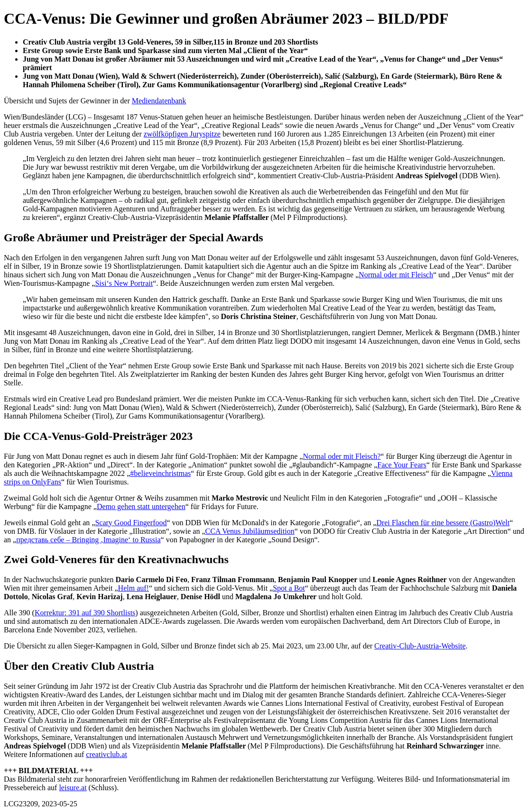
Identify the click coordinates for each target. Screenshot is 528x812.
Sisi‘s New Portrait (124, 283)
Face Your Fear (400, 465)
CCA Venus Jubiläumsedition (250, 531)
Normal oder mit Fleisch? (342, 456)
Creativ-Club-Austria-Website (420, 646)
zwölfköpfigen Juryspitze (182, 134)
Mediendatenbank (159, 101)
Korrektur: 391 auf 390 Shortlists (85, 613)
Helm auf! (134, 588)
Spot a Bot (289, 588)
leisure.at (73, 788)
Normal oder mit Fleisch (396, 275)
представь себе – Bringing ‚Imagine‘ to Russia (88, 540)
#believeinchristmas (160, 473)
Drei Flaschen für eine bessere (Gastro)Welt (443, 523)
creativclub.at (107, 754)
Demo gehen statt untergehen (141, 506)
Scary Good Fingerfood (131, 523)
